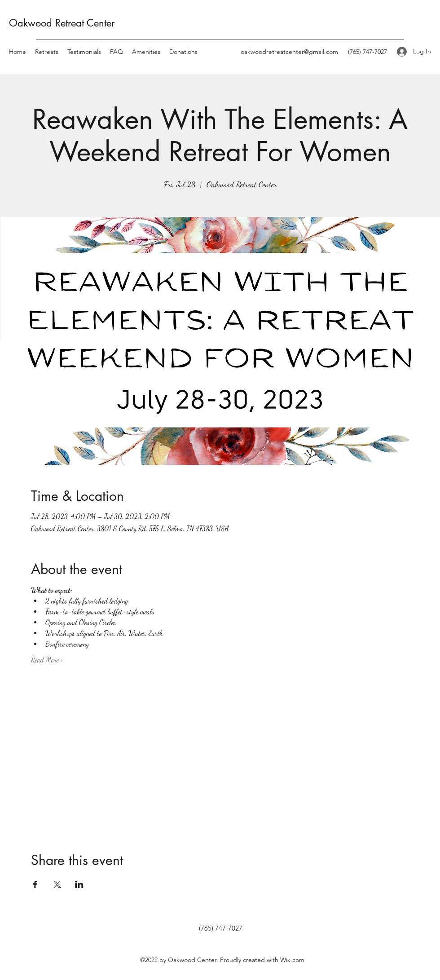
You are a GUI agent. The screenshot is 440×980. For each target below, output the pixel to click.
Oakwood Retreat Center (62, 23)
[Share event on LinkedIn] (79, 884)
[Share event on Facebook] (35, 884)
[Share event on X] (57, 884)
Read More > (47, 660)
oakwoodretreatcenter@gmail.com (289, 52)
